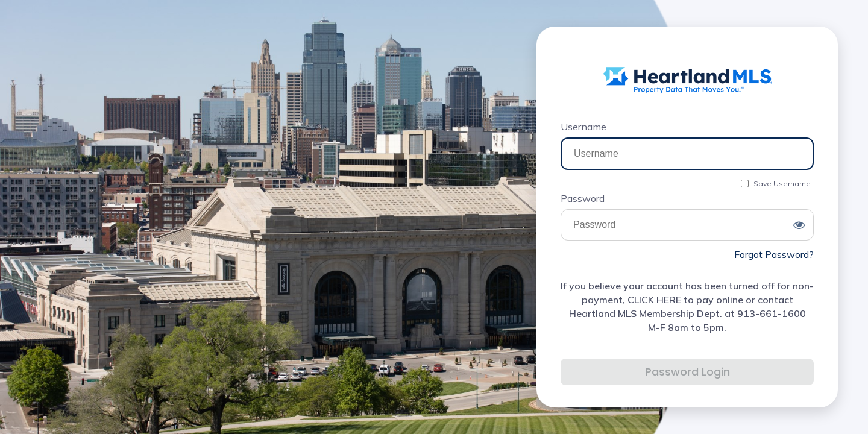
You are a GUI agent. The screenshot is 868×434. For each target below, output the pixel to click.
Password (583, 198)
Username (583, 127)
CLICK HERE (654, 300)
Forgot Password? (774, 254)
